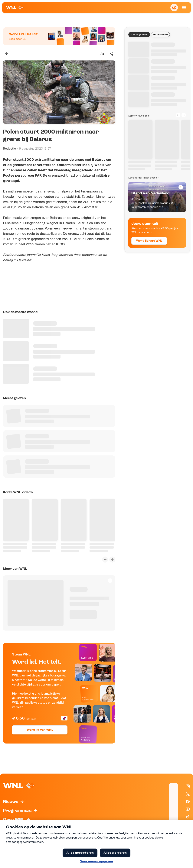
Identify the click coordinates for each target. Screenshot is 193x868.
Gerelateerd (160, 35)
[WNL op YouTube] (188, 809)
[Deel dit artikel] (112, 54)
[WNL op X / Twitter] (188, 794)
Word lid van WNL (40, 730)
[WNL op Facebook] (188, 802)
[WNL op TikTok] (188, 817)
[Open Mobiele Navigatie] (184, 8)
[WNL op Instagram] (188, 786)
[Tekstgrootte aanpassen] (102, 54)
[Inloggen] (174, 8)
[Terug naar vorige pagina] (7, 54)
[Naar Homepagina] (15, 8)
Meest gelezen (139, 35)
